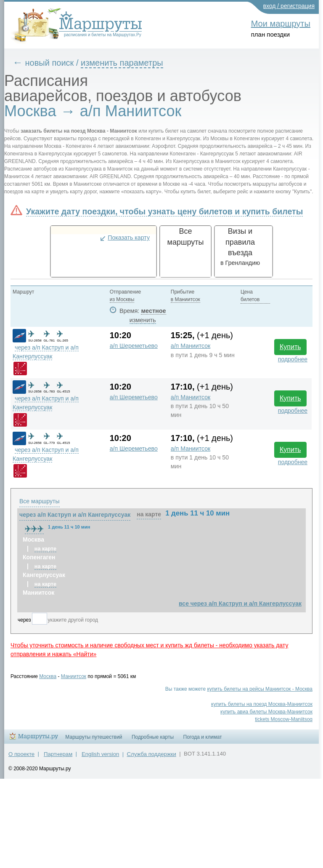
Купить (290, 347)
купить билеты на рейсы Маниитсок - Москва (260, 689)
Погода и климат (203, 737)
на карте (149, 514)
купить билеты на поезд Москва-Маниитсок (262, 704)
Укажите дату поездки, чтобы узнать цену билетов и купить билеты (164, 211)
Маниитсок (74, 676)
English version (100, 754)
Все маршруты (40, 501)
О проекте (21, 754)
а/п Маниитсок (191, 346)
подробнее (293, 359)
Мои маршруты (281, 24)
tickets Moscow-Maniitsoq (284, 719)
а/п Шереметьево (134, 346)
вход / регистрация (289, 6)
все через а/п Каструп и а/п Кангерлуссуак (240, 604)
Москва (48, 676)
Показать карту (129, 238)
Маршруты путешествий (94, 737)
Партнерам (58, 754)
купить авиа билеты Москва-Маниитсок (266, 712)
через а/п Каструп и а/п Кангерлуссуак (75, 515)
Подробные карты (153, 737)
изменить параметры (122, 63)
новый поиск (50, 63)
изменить (143, 320)
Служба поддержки (152, 754)
